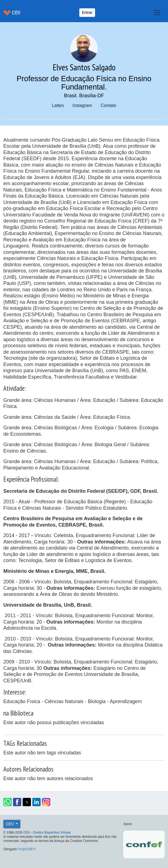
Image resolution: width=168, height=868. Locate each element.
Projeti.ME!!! (27, 849)
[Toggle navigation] (157, 12)
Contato (108, 105)
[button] (7, 802)
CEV (10, 824)
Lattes (58, 105)
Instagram (82, 105)
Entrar (87, 12)
